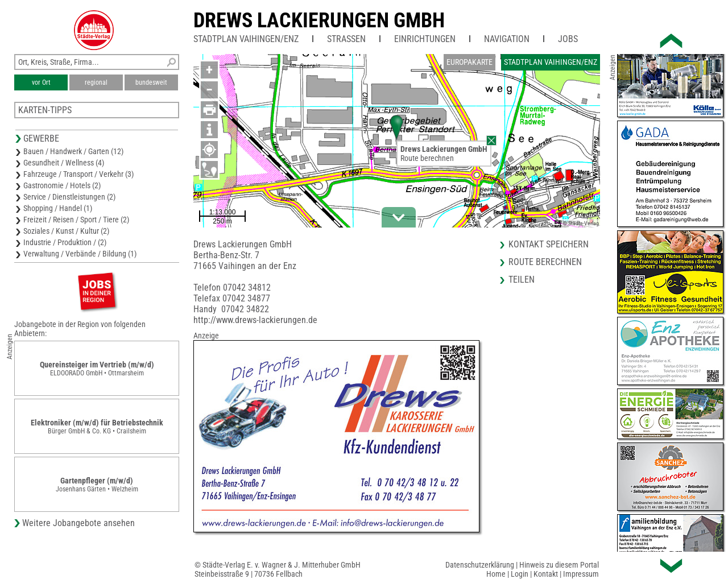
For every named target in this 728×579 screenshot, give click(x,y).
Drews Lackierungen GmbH (319, 20)
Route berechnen (427, 158)
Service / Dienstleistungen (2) (69, 197)
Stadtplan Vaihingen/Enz (246, 39)
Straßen (346, 39)
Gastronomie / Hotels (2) (62, 185)
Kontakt (546, 574)
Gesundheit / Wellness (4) (64, 163)
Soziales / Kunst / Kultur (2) (66, 231)
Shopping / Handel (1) (58, 208)
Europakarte (470, 62)
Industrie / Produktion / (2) (65, 242)
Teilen (522, 280)
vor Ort (41, 82)
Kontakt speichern (549, 244)
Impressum (581, 574)
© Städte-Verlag (581, 223)
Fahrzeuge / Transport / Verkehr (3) (78, 174)
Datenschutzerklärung (480, 565)
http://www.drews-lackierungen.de (255, 320)
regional (96, 82)
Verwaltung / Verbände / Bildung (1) (80, 254)
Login (520, 574)
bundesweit (151, 82)
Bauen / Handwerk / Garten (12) (73, 151)
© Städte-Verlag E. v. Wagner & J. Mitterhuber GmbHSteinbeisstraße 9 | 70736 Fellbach (278, 569)
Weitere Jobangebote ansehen (78, 523)
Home (496, 574)
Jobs (568, 39)
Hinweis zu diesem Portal (559, 565)
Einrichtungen (425, 39)
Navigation (507, 39)
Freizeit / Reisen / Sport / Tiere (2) (76, 220)
